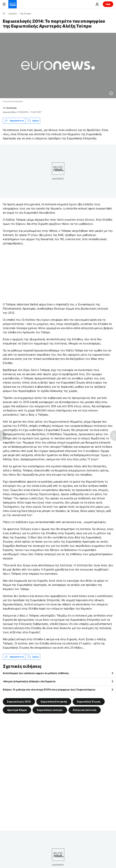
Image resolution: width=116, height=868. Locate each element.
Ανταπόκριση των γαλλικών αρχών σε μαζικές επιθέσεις (36, 673)
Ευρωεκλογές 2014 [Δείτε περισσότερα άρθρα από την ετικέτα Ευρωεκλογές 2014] (19, 702)
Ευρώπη (13, 14)
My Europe (26, 14)
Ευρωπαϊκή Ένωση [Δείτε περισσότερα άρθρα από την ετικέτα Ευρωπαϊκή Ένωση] (89, 702)
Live (108, 4)
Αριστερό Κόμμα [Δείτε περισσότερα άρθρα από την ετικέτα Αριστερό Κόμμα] (17, 710)
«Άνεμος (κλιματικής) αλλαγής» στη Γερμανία (29, 681)
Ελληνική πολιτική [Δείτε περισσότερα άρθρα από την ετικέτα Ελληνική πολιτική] (85, 710)
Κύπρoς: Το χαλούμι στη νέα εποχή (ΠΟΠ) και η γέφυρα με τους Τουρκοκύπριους (49, 689)
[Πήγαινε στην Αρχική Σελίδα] (13, 4)
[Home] (4, 13)
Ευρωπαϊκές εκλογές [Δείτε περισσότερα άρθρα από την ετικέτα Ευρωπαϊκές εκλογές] (50, 710)
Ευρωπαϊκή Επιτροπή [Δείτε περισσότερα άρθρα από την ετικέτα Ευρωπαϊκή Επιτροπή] (54, 702)
